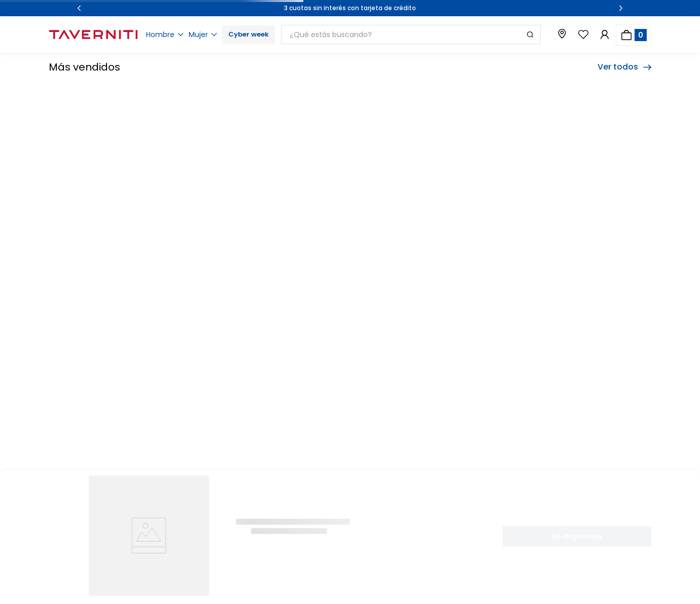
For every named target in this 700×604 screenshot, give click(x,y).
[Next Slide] (621, 8)
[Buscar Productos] (530, 35)
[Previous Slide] (79, 8)
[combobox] (414, 35)
